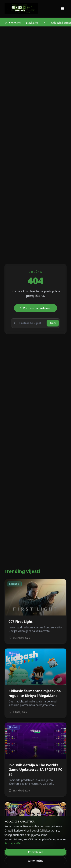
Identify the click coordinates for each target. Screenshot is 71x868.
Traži (53, 323)
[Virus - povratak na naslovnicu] (21, 9)
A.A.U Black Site (29, 23)
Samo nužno (36, 861)
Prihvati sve (35, 852)
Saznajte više (12, 843)
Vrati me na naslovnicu (35, 308)
